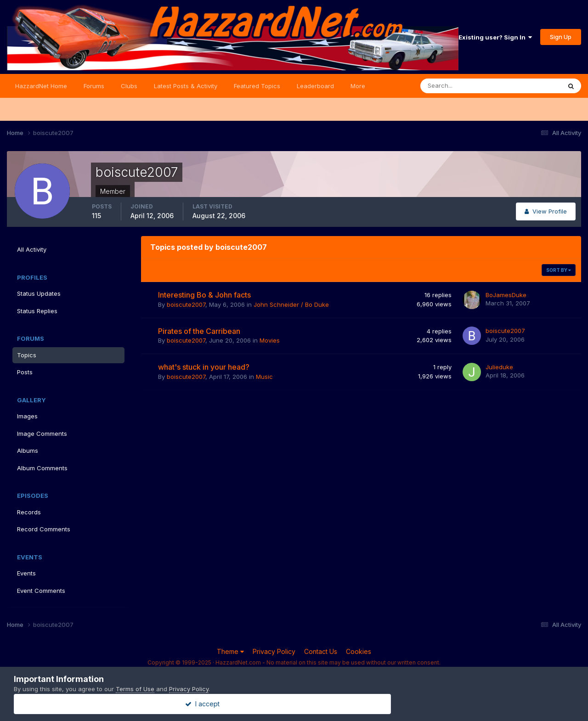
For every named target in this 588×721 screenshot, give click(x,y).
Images (27, 416)
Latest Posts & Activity (186, 86)
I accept (294, 704)
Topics (27, 355)
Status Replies (37, 311)
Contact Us (321, 651)
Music (264, 377)
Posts (25, 372)
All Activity (32, 249)
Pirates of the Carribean (199, 331)
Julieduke (499, 367)
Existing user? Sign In (495, 37)
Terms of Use (135, 689)
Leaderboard (315, 86)
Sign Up (561, 37)
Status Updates (39, 293)
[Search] (461, 86)
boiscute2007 (186, 304)
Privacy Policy (274, 651)
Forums (94, 86)
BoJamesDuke (506, 295)
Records (29, 512)
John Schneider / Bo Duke (291, 304)
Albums (28, 451)
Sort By (559, 270)
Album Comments (42, 468)
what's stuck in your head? (204, 367)
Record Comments (44, 529)
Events (26, 573)
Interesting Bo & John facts (204, 295)
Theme (230, 651)
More (358, 86)
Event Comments (41, 591)
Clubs (129, 86)
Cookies (359, 651)
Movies (270, 340)
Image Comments (42, 434)
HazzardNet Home (41, 86)
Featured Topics (257, 86)
